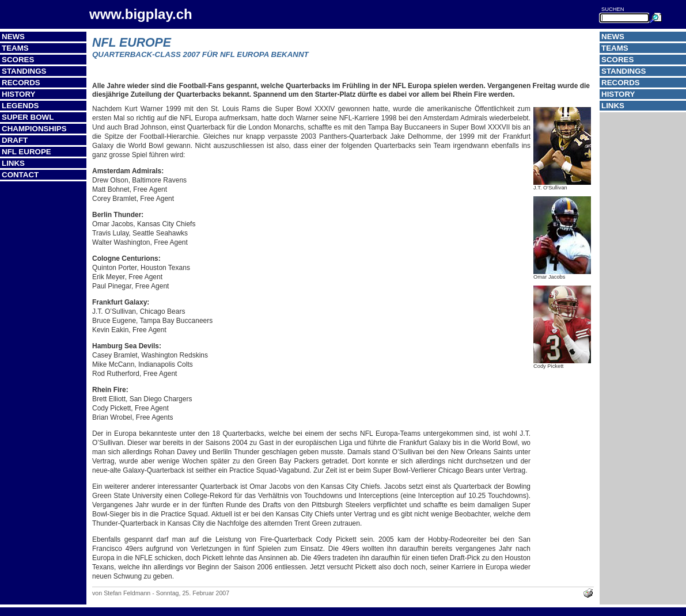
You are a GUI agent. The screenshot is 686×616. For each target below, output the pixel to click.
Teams (15, 48)
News (13, 37)
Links (13, 163)
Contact (20, 175)
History (19, 94)
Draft (15, 140)
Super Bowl (28, 117)
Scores (18, 60)
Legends (20, 106)
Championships (34, 129)
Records (21, 83)
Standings (24, 71)
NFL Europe (26, 152)
